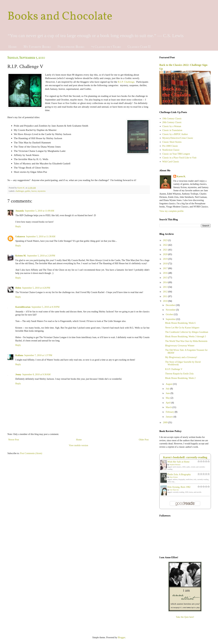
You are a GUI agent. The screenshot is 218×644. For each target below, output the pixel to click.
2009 (166, 422)
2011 (166, 296)
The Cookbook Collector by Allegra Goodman (187, 332)
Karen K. (181, 176)
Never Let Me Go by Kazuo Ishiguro (182, 328)
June (168, 393)
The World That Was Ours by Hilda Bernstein (186, 341)
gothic (28, 191)
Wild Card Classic (171, 162)
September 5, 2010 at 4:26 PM (36, 288)
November (171, 310)
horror (34, 191)
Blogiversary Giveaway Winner (180, 346)
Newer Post (14, 440)
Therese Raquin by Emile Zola (179, 374)
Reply (18, 226)
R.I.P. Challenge (126, 82)
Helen (18, 288)
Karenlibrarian (23, 307)
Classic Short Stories (172, 142)
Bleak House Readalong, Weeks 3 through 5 (186, 337)
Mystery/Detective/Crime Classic (178, 138)
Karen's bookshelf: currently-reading (185, 457)
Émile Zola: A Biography (179, 474)
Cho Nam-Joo (174, 490)
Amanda (20, 211)
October (170, 314)
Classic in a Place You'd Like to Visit (179, 158)
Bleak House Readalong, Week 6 (180, 323)
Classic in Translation (172, 130)
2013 (166, 287)
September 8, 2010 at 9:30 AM (36, 374)
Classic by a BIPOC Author (175, 134)
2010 (166, 301)
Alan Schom (174, 477)
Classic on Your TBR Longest (176, 154)
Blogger (121, 637)
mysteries (42, 191)
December (171, 305)
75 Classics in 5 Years (106, 47)
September (171, 319)
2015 (166, 278)
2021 (166, 250)
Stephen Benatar (175, 465)
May (168, 398)
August (169, 384)
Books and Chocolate (60, 17)
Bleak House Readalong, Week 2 (180, 378)
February (170, 412)
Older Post (144, 440)
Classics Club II (139, 47)
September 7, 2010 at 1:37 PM (38, 355)
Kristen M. (21, 256)
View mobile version (79, 445)
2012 (166, 292)
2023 (166, 240)
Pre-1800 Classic (170, 146)
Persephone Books (71, 47)
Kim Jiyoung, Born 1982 (179, 487)
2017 (166, 268)
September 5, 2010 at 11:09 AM (39, 211)
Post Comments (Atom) (31, 453)
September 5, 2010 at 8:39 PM (45, 307)
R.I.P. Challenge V (174, 369)
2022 (166, 245)
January (170, 417)
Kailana (19, 355)
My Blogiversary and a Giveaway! (181, 357)
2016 (166, 273)
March (169, 407)
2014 (166, 282)
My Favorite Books (37, 47)
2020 (166, 254)
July (168, 389)
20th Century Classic (172, 122)
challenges (20, 191)
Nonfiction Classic (171, 150)
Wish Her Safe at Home (178, 462)
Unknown (20, 237)
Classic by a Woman (172, 126)
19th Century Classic (172, 119)
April (168, 403)
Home (13, 47)
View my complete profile (172, 211)
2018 (166, 264)
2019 (166, 259)
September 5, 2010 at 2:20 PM (41, 256)
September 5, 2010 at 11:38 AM (41, 237)
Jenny (18, 374)
